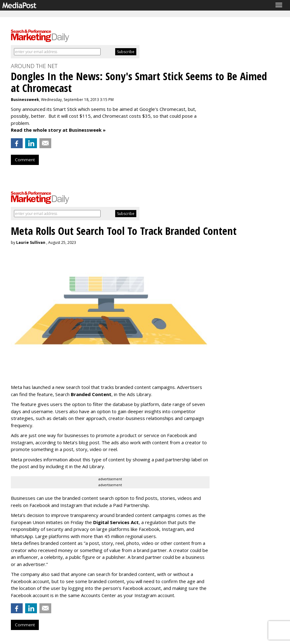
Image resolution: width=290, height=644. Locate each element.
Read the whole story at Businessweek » (58, 130)
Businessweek (25, 100)
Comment (25, 160)
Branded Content (91, 394)
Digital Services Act (116, 522)
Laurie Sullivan (31, 242)
